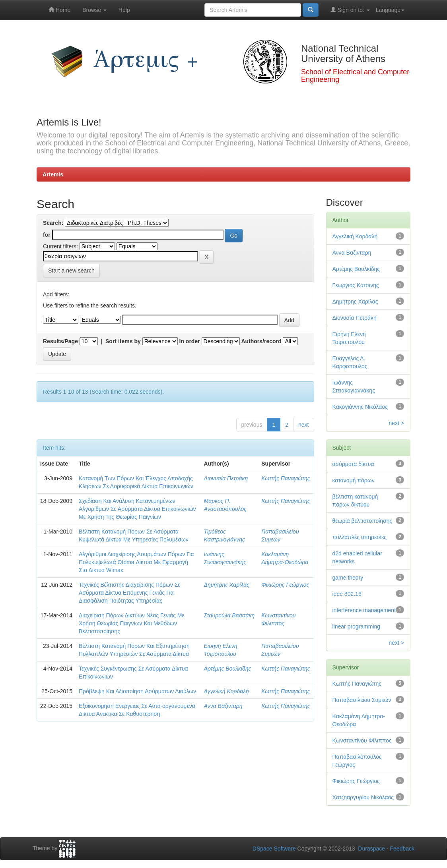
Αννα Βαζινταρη (223, 706)
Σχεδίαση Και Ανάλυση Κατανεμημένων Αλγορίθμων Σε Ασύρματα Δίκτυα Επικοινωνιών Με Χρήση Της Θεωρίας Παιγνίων (137, 509)
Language (390, 10)
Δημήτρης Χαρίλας (227, 585)
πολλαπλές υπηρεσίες (360, 537)
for (47, 235)
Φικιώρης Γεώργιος (285, 585)
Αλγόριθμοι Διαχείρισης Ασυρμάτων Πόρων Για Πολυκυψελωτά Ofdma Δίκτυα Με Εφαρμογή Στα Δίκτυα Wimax (136, 562)
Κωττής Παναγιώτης (286, 478)
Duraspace (371, 849)
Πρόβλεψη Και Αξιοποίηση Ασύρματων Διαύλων (137, 691)
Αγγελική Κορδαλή (226, 691)
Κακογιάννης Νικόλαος (360, 407)
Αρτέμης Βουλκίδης (228, 669)
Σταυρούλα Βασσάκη (229, 615)
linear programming (357, 626)
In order (190, 341)
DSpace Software (274, 849)
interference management (364, 610)
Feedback (402, 849)
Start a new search (71, 271)
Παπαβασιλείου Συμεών (362, 700)
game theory (348, 578)
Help (124, 10)
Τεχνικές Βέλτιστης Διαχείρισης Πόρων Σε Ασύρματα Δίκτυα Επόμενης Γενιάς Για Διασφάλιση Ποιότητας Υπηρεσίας (130, 593)
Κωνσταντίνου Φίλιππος (362, 740)
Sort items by (123, 341)
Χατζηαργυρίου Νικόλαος (363, 797)
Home (59, 10)
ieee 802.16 (347, 594)
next (303, 425)
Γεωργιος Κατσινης (356, 285)
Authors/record (261, 341)
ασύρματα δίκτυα (353, 464)
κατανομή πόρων (354, 480)
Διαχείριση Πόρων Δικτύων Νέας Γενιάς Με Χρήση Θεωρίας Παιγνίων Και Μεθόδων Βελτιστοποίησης (132, 623)
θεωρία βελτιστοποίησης (362, 521)
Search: (53, 223)
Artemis (53, 174)
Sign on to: (350, 10)
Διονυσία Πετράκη (226, 478)
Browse (94, 10)
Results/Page (60, 341)
